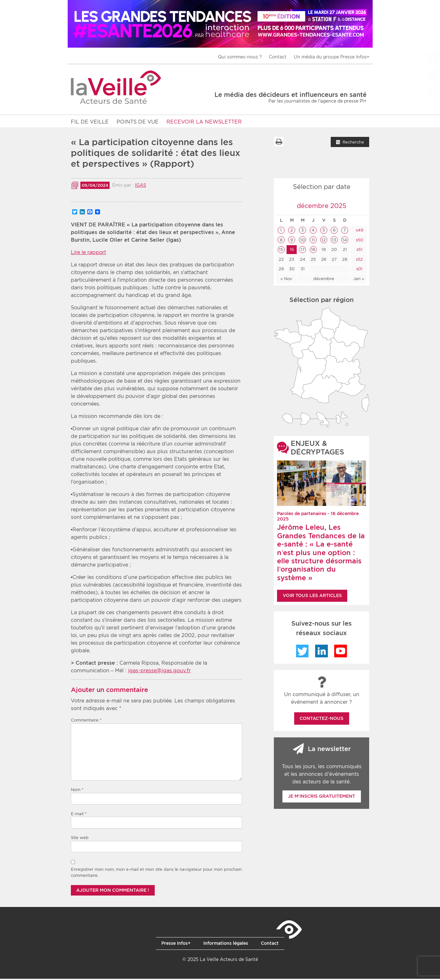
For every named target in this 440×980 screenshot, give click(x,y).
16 (292, 251)
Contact (278, 57)
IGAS (141, 186)
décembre (324, 280)
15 (281, 251)
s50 (359, 241)
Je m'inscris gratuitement (322, 797)
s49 (359, 231)
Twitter (302, 652)
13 (334, 241)
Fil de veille (90, 122)
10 (302, 241)
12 (324, 241)
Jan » (359, 280)
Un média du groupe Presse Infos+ (332, 57)
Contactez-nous (322, 720)
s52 (359, 261)
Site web (80, 839)
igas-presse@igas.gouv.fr (159, 672)
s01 (359, 270)
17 (303, 251)
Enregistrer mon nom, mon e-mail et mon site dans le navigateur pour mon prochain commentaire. (156, 874)
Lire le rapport (88, 254)
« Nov (286, 280)
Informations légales (226, 944)
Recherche (353, 143)
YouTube (341, 652)
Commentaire (86, 721)
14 (345, 241)
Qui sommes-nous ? (240, 57)
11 (313, 241)
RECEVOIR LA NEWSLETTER (204, 122)
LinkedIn (322, 652)
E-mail (79, 815)
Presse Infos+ (176, 944)
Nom (77, 791)
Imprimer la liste (279, 143)
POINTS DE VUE (138, 122)
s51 (359, 251)
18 (313, 251)
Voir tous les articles (312, 597)
